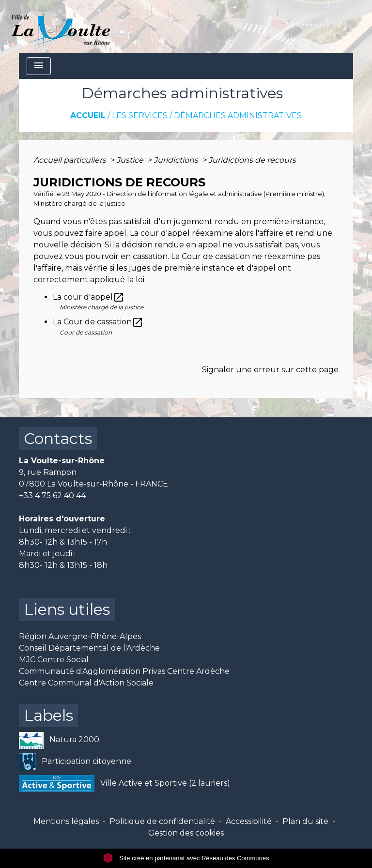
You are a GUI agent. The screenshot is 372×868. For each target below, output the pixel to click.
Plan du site (305, 821)
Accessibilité (249, 821)
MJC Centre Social (54, 660)
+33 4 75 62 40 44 (52, 495)
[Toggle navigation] (39, 66)
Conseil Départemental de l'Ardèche (89, 648)
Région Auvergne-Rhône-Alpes (80, 636)
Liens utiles (67, 609)
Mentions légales (66, 821)
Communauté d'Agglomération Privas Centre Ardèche (124, 671)
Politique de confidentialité (162, 821)
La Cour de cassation (98, 322)
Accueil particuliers (71, 160)
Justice (131, 160)
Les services (140, 115)
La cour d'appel (89, 297)
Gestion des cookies (186, 833)
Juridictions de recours (252, 160)
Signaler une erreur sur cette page (270, 370)
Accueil (88, 115)
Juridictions (177, 160)
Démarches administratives (238, 115)
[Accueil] (61, 27)
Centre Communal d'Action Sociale (86, 683)
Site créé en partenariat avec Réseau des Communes (186, 858)
